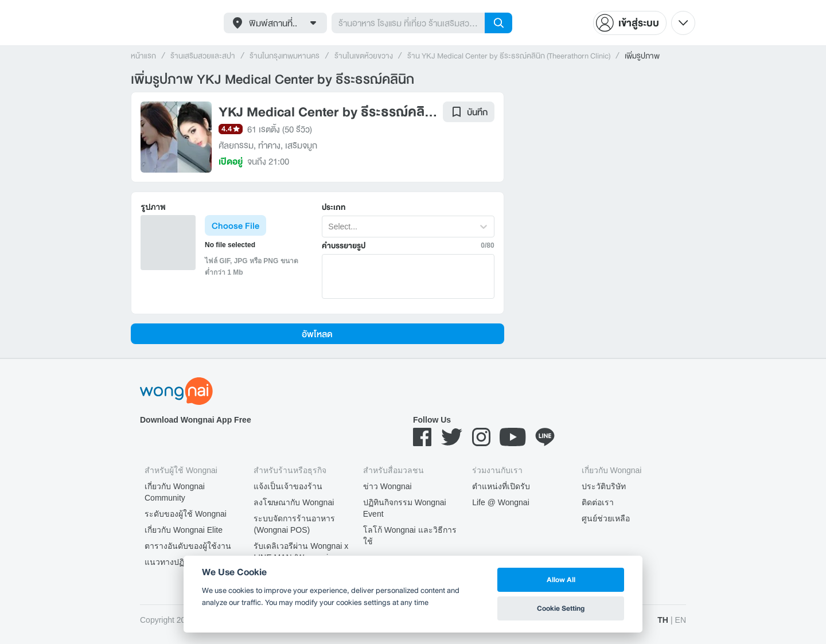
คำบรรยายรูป (344, 246)
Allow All (561, 579)
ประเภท (334, 207)
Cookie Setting (561, 608)
